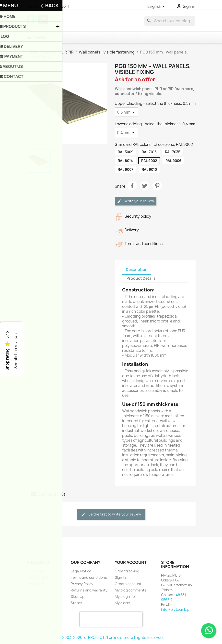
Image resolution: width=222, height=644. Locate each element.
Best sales (35, 584)
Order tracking (127, 571)
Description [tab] (137, 270)
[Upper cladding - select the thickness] (126, 112)
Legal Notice (81, 571)
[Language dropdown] (157, 7)
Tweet (145, 186)
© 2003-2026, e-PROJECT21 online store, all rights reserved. (111, 638)
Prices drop (36, 571)
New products (39, 577)
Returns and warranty (89, 590)
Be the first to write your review (111, 514)
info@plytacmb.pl (176, 609)
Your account (131, 562)
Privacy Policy (82, 584)
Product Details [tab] (141, 278)
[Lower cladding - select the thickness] (126, 133)
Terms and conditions (89, 577)
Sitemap (78, 596)
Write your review (135, 201)
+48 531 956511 (55, 6)
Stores (76, 603)
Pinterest (157, 186)
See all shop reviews (16, 351)
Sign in (120, 577)
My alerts (123, 603)
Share (132, 186)
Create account (128, 584)
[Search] (170, 21)
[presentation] (111, 619)
